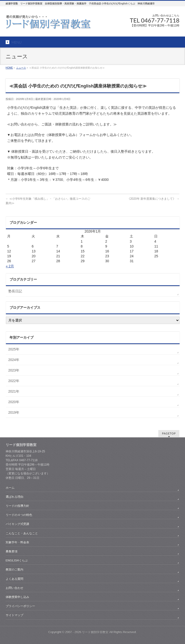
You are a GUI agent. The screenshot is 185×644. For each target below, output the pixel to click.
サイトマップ (14, 615)
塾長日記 (15, 291)
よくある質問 (14, 579)
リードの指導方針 (17, 506)
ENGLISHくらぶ (17, 560)
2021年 (14, 391)
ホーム (10, 488)
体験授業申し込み (17, 597)
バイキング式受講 (17, 524)
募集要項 (12, 551)
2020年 (14, 402)
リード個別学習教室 (95, 632)
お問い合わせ (14, 588)
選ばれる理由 (14, 497)
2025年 (14, 349)
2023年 (14, 370)
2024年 (14, 360)
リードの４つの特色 (19, 515)
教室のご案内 (14, 570)
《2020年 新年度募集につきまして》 (153, 199)
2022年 (14, 381)
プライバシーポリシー (20, 606)
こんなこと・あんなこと (22, 533)
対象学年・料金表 (17, 542)
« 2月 (10, 266)
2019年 (14, 412)
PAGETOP (169, 433)
